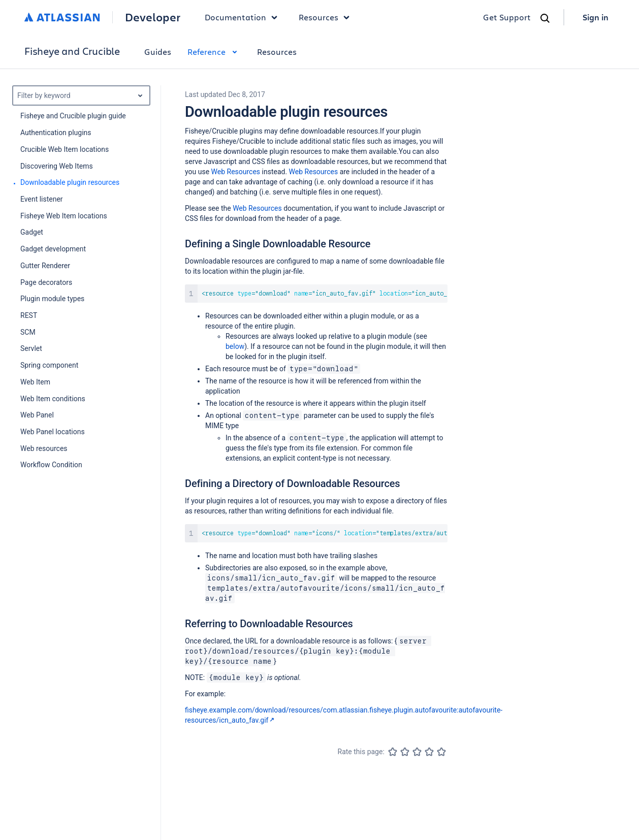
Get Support (507, 17)
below (235, 346)
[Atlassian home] (62, 17)
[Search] (545, 18)
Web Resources (236, 172)
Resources (277, 52)
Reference (214, 52)
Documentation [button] (244, 17)
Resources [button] (327, 17)
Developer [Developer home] (153, 17)
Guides (158, 52)
